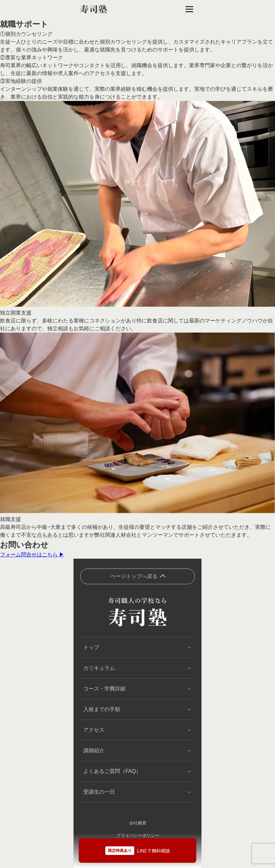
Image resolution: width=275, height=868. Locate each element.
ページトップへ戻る (134, 576)
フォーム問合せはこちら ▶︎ (32, 555)
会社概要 (138, 823)
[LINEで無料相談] (137, 850)
